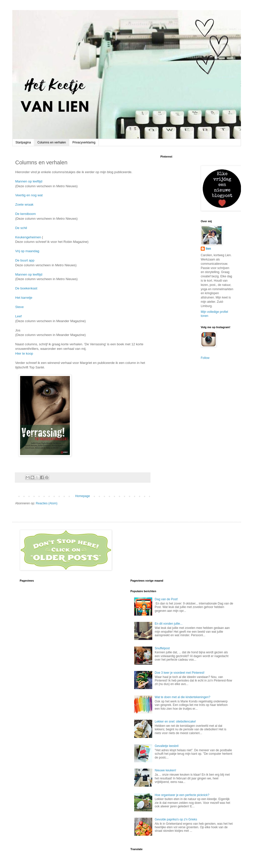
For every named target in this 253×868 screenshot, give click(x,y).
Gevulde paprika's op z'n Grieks (176, 819)
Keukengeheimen (28, 237)
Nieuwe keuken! (165, 770)
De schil (21, 228)
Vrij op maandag (27, 251)
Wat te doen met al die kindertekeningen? (183, 697)
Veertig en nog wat (29, 195)
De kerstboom (26, 214)
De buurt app (25, 260)
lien (208, 249)
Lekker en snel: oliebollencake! (175, 722)
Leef (19, 316)
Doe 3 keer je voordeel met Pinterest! (180, 673)
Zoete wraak (24, 204)
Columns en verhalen (52, 142)
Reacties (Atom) (47, 503)
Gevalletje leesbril (167, 746)
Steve (20, 307)
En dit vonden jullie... (169, 624)
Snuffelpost (162, 648)
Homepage (83, 496)
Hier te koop (24, 353)
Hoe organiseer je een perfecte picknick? (182, 795)
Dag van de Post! (166, 599)
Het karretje (24, 298)
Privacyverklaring (84, 142)
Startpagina (23, 142)
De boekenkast (26, 288)
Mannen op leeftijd (29, 181)
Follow (205, 358)
